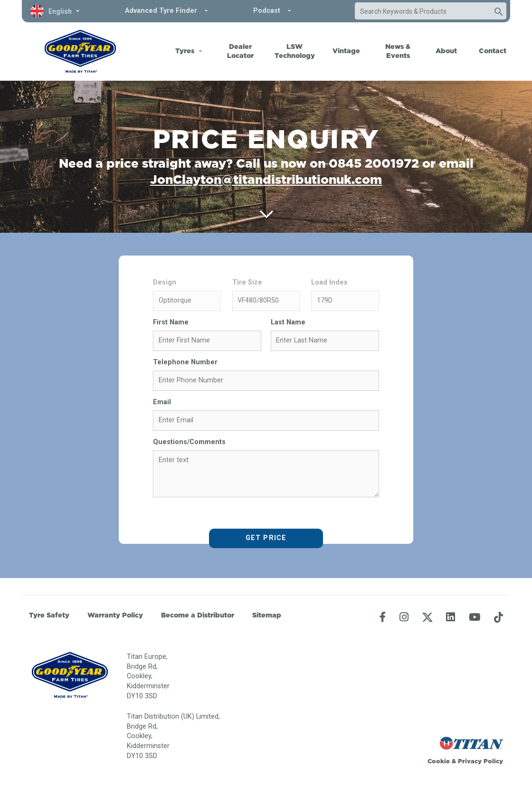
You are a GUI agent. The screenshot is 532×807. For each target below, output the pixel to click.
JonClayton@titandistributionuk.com (266, 179)
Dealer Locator (240, 51)
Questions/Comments (189, 442)
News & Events (398, 51)
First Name (171, 322)
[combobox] (421, 11)
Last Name (288, 322)
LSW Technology (295, 51)
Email (162, 402)
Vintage (346, 51)
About (446, 51)
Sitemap (267, 615)
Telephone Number (185, 362)
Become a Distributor (198, 615)
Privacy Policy (480, 761)
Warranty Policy (115, 615)
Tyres (185, 51)
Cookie (439, 761)
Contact (493, 51)
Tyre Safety (49, 615)
